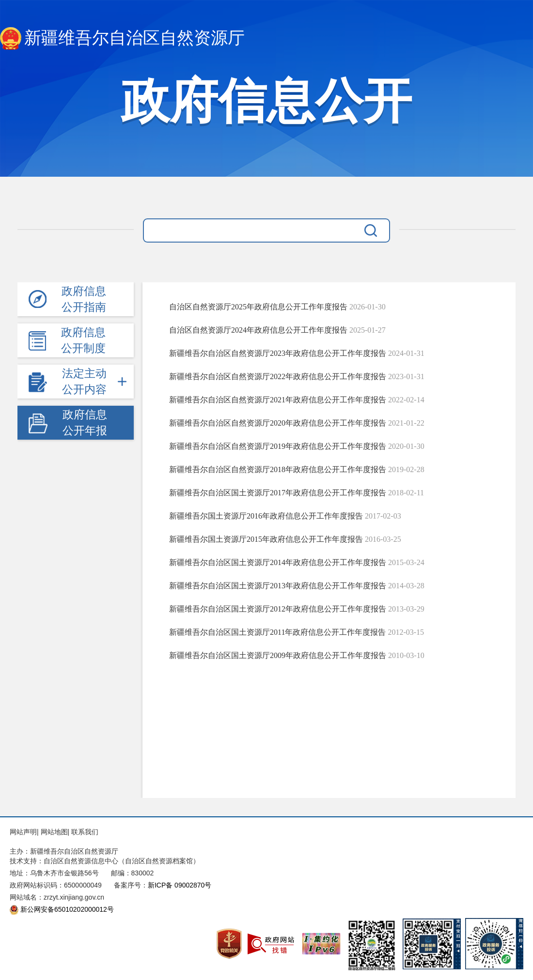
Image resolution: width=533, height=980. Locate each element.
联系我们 (85, 832)
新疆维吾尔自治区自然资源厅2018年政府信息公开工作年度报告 (278, 469)
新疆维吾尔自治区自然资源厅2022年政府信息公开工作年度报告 (278, 376)
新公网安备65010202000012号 (67, 909)
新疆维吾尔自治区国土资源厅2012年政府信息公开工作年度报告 (278, 609)
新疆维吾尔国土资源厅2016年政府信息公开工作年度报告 (266, 516)
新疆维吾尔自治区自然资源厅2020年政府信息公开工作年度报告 (278, 423)
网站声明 (23, 832)
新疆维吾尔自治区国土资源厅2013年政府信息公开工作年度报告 (278, 586)
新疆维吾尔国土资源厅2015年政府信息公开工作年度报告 (266, 539)
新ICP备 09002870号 (180, 885)
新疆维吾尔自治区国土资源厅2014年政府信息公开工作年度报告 (278, 562)
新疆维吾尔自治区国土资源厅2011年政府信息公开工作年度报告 (277, 632)
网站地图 (54, 832)
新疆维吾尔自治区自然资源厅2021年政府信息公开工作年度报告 (278, 400)
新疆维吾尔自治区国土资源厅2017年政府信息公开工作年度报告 (278, 493)
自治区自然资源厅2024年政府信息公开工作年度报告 (258, 330)
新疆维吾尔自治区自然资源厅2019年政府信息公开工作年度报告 (278, 446)
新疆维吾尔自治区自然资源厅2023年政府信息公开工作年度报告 (278, 353)
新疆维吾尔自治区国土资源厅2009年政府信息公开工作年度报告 (278, 655)
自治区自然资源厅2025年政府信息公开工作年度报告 (258, 307)
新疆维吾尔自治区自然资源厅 (122, 38)
